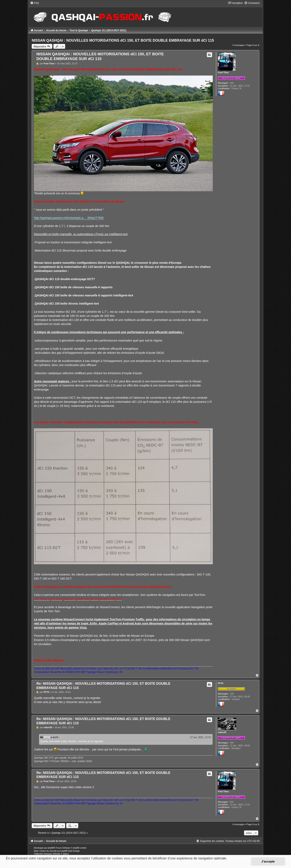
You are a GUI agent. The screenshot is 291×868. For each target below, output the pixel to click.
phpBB (51, 848)
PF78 (220, 683)
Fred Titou (223, 72)
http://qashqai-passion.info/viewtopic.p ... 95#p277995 (69, 218)
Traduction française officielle (47, 854)
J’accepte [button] (268, 861)
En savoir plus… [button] (18, 864)
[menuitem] (35, 3)
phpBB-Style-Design (71, 851)
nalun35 (222, 732)
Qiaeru (66, 854)
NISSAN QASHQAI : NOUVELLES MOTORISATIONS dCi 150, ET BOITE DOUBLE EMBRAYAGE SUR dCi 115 (123, 40)
